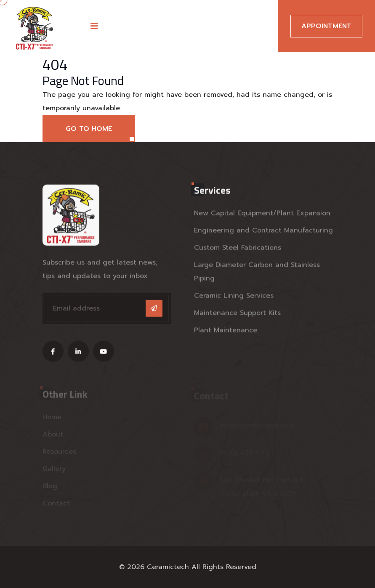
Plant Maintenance (226, 331)
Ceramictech (168, 567)
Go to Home (89, 129)
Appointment (326, 26)
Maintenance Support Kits (237, 314)
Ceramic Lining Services (234, 297)
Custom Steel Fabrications (238, 249)
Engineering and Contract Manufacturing (263, 231)
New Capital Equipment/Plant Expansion (262, 214)
